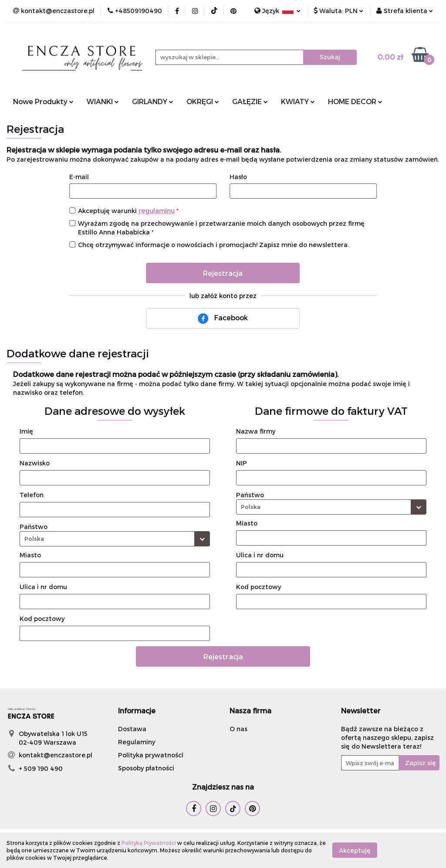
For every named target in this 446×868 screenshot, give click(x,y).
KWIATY (298, 101)
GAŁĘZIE (250, 101)
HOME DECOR (355, 101)
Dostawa (132, 729)
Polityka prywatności (151, 755)
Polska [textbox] (34, 539)
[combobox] (115, 539)
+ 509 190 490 (41, 768)
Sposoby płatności (146, 768)
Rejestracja (223, 273)
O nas (238, 729)
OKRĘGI (203, 101)
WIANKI (103, 101)
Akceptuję (355, 850)
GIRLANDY (153, 101)
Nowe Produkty (43, 101)
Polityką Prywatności (149, 843)
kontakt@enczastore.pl (56, 755)
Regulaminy (137, 742)
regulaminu (157, 211)
